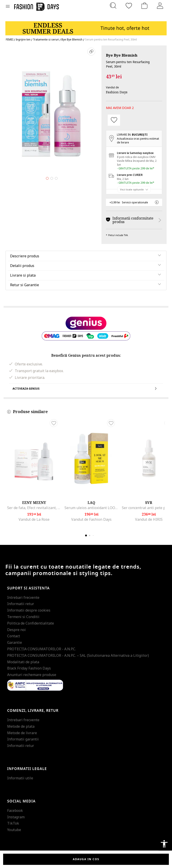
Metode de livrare (22, 733)
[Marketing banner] (86, 26)
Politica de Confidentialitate (31, 623)
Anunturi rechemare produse (32, 675)
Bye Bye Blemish (122, 55)
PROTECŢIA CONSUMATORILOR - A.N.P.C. (42, 649)
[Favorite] (129, 6)
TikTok (13, 823)
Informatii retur (21, 604)
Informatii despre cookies (29, 610)
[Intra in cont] (160, 6)
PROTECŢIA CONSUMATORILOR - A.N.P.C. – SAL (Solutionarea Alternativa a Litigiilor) (78, 655)
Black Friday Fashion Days (29, 668)
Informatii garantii (23, 739)
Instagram (16, 817)
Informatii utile (20, 778)
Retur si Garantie (25, 285)
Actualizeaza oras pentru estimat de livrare (138, 141)
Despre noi (16, 630)
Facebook (15, 810)
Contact (14, 636)
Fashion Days (117, 92)
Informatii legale (27, 769)
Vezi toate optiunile (132, 189)
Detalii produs (22, 266)
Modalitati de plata (23, 662)
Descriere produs (25, 256)
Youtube (14, 830)
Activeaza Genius (86, 388)
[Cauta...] (113, 6)
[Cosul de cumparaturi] (144, 6)
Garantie (15, 642)
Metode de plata (21, 726)
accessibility (164, 844)
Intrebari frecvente (23, 597)
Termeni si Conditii (23, 617)
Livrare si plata (23, 275)
